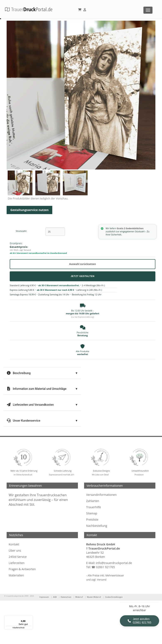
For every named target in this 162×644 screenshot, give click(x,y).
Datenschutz (66, 597)
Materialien (16, 575)
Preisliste (92, 519)
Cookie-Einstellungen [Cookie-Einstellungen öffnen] (114, 597)
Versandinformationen (101, 495)
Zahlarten (93, 501)
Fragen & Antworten (22, 569)
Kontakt (14, 544)
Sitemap (92, 513)
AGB (55, 597)
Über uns (15, 550)
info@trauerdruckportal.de (114, 563)
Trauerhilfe (94, 507)
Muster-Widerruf (94, 597)
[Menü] (31, 618)
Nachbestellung (97, 526)
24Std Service (18, 557)
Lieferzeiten (17, 563)
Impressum (44, 597)
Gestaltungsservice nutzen (29, 210)
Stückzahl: (21, 231)
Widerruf (79, 597)
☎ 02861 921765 (103, 567)
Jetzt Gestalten (83, 276)
